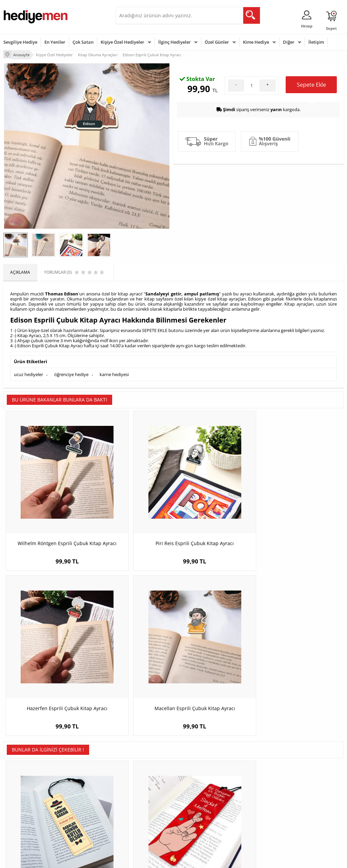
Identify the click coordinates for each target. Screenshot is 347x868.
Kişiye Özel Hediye (79, 770)
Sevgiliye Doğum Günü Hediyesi (140, 793)
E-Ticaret (153, 859)
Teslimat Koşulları (20, 770)
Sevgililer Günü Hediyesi (200, 770)
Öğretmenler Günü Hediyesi (195, 813)
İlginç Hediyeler (175, 42)
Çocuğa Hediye (249, 791)
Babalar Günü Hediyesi (199, 826)
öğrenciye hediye (71, 372)
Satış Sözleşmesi (19, 791)
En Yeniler (55, 42)
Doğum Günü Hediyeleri (200, 780)
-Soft (138, 859)
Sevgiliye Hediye (20, 42)
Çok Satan (83, 42)
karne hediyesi (114, 372)
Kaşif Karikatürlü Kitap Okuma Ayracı (216, 648)
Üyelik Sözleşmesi (20, 780)
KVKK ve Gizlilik (17, 811)
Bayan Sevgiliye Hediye (141, 816)
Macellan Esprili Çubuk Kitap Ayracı (301, 501)
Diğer (289, 42)
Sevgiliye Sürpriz (77, 811)
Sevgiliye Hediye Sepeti (141, 780)
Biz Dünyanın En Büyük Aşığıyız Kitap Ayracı (131, 648)
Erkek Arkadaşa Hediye (83, 780)
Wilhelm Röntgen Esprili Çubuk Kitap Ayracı (46, 501)
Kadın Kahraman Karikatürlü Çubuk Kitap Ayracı (301, 648)
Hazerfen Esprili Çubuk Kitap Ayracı (216, 501)
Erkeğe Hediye (249, 770)
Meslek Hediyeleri (78, 821)
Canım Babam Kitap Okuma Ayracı (46, 648)
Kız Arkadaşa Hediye (81, 791)
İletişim (316, 42)
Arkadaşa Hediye (251, 811)
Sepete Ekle (311, 159)
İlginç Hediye (247, 821)
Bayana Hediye (249, 780)
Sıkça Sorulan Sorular (24, 821)
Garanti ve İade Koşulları (26, 801)
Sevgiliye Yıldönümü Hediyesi (138, 828)
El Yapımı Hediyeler (80, 801)
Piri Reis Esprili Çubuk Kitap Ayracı (131, 501)
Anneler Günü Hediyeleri (200, 801)
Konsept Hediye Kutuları (141, 770)
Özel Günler (217, 42)
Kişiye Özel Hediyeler (123, 42)
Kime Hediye (256, 42)
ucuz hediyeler (28, 372)
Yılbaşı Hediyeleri (193, 791)
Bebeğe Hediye (249, 801)
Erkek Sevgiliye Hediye (140, 805)
